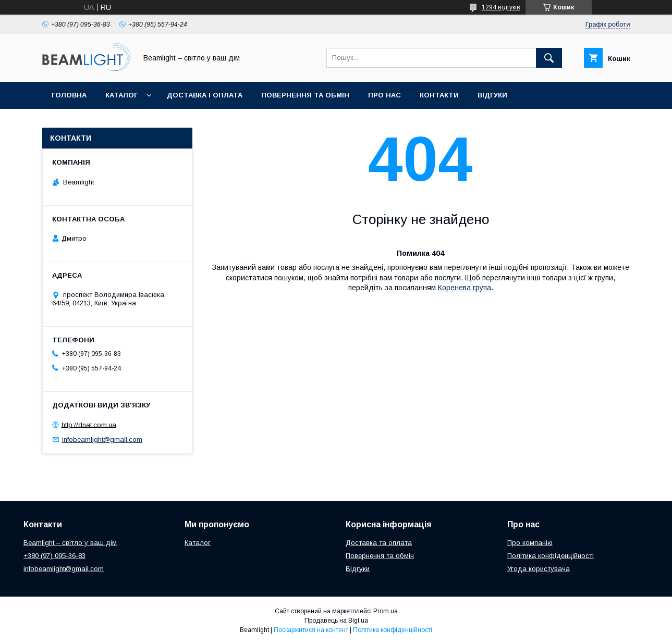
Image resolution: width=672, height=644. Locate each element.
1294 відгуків (501, 7)
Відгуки (492, 95)
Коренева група (465, 288)
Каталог (121, 95)
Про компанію (530, 543)
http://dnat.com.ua (89, 424)
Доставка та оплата (379, 543)
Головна (69, 95)
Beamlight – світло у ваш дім (70, 543)
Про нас (384, 95)
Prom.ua (386, 611)
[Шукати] (549, 58)
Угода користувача (539, 569)
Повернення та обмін (305, 95)
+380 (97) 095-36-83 (54, 556)
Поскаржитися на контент (311, 630)
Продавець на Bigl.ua (336, 621)
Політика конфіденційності (551, 556)
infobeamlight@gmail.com (102, 439)
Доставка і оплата (205, 95)
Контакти (439, 95)
